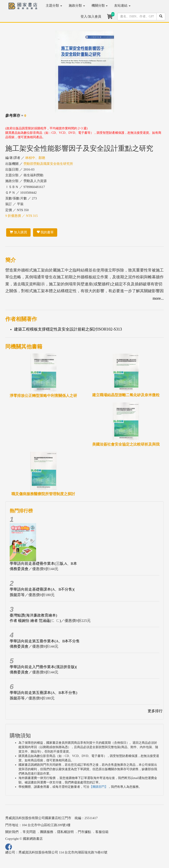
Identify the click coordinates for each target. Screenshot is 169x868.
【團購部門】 (99, 787)
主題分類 (54, 6)
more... (158, 298)
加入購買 (18, 232)
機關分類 (100, 6)
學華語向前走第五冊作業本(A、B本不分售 (45, 641)
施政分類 (77, 6)
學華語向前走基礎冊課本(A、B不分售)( (42, 589)
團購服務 (47, 832)
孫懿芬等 (17, 595)
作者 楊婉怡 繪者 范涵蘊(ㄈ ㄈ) (35, 621)
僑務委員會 (19, 569)
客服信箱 (102, 832)
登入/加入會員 (91, 17)
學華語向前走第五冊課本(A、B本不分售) (43, 693)
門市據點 (84, 832)
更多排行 (155, 711)
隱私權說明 (65, 832)
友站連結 (122, 6)
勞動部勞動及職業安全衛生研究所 (48, 164)
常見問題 (29, 832)
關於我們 (12, 832)
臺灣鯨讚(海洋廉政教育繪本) (33, 615)
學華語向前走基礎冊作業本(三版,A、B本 (43, 564)
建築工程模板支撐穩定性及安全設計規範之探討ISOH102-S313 (68, 329)
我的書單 (45, 232)
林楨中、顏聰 (35, 158)
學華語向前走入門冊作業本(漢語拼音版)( (43, 667)
